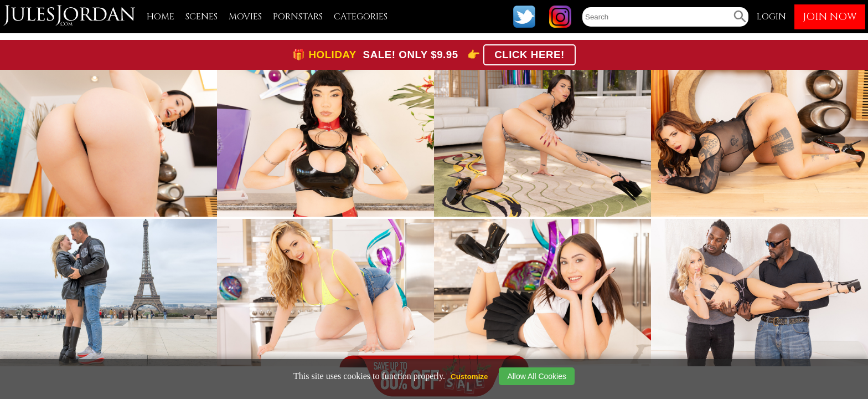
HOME (161, 17)
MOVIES (245, 17)
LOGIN (771, 17)
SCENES (201, 17)
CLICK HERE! (529, 55)
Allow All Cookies (537, 376)
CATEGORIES (361, 17)
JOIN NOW (830, 17)
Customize (469, 377)
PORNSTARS (298, 17)
